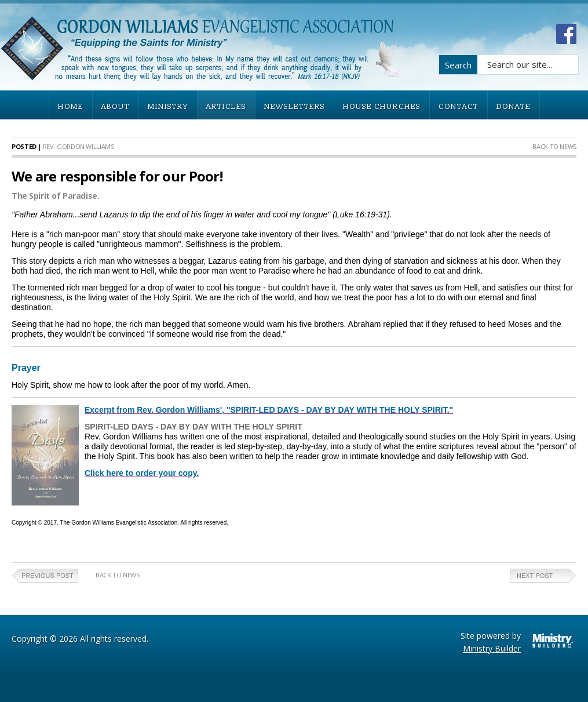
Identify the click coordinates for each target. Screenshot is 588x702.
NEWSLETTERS (295, 107)
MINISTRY (168, 107)
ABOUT (116, 107)
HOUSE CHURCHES (382, 107)
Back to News (554, 146)
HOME (71, 107)
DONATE (514, 107)
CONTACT (459, 107)
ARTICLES (226, 107)
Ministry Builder (492, 648)
